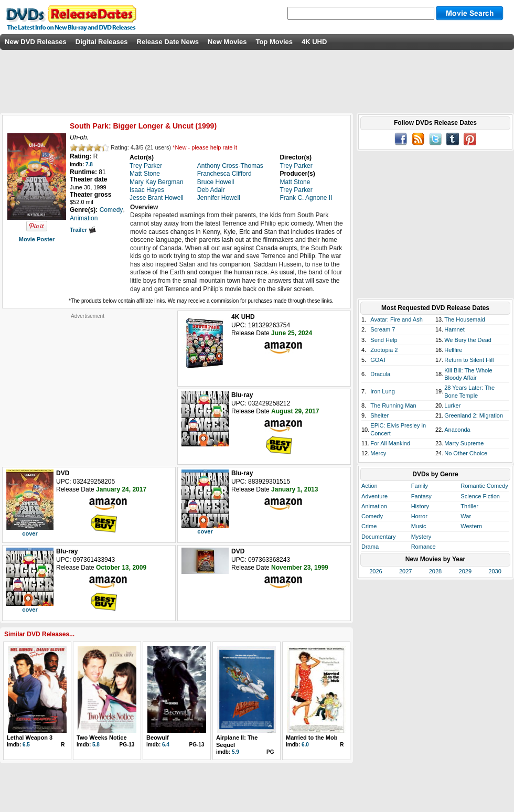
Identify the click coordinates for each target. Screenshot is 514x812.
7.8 (89, 164)
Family (420, 486)
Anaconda (457, 430)
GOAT (378, 360)
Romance (424, 547)
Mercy (378, 453)
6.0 (305, 745)
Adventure (374, 496)
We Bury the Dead (468, 340)
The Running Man (393, 405)
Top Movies (274, 42)
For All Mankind (390, 443)
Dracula (380, 374)
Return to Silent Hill (469, 360)
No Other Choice (466, 453)
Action (370, 486)
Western (471, 526)
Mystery (421, 537)
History (420, 506)
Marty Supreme (464, 443)
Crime (369, 526)
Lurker (452, 405)
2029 (465, 571)
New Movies (227, 42)
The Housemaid (465, 319)
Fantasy (421, 496)
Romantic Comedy (484, 486)
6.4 (166, 745)
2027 (405, 571)
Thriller (469, 506)
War (466, 516)
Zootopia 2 (384, 350)
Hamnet (454, 329)
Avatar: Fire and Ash (396, 319)
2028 (435, 571)
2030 (495, 571)
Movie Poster (37, 239)
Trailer (83, 230)
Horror (419, 516)
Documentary (378, 537)
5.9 (235, 752)
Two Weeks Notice (102, 738)
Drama (370, 547)
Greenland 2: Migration (474, 415)
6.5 (26, 745)
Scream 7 (383, 329)
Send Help (384, 340)
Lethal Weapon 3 (30, 738)
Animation (374, 506)
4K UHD (314, 42)
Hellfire (453, 350)
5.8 (96, 745)
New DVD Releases (36, 42)
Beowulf (158, 738)
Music (419, 526)
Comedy (372, 516)
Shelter (379, 415)
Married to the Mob (312, 738)
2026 (376, 571)
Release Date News (168, 42)
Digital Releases (102, 42)
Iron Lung (382, 391)
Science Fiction (480, 496)
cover (30, 533)
